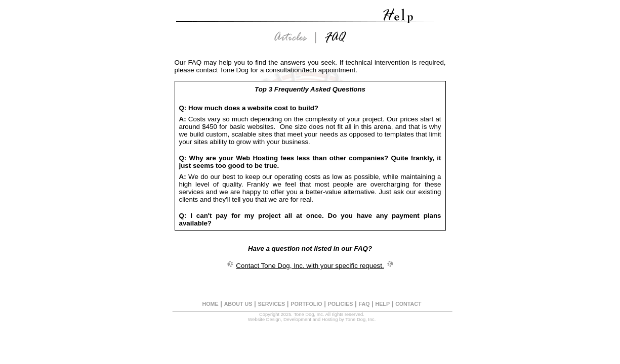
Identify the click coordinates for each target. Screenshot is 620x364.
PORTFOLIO (306, 304)
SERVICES (271, 304)
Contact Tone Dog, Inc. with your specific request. (310, 266)
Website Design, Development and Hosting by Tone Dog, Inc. (312, 320)
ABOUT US (238, 304)
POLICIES (341, 304)
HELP (383, 304)
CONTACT (408, 304)
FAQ (364, 304)
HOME (211, 304)
